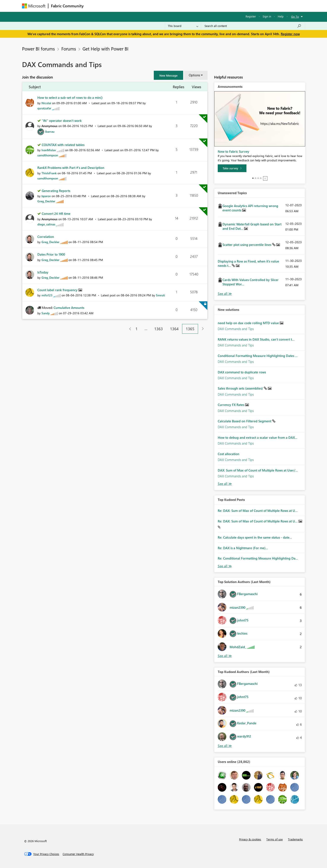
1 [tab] (253, 178)
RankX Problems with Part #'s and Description (71, 168)
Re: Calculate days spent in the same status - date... (255, 537)
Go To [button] (295, 17)
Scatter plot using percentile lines (247, 245)
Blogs (169, 6)
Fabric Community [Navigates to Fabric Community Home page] (67, 6)
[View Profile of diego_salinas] (46, 224)
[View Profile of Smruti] (160, 295)
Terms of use (275, 839)
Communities (149, 6)
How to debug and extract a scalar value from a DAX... (258, 437)
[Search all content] (253, 26)
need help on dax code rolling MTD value (249, 323)
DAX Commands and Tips (236, 329)
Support (204, 6)
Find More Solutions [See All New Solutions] (225, 484)
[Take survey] (232, 168)
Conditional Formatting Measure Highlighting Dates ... (258, 356)
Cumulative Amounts (69, 308)
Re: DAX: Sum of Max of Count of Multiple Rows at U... (258, 511)
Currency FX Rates (231, 405)
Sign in (267, 16)
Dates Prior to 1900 (51, 254)
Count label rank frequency (58, 290)
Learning (185, 6)
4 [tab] (261, 178)
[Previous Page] (128, 329)
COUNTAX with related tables (63, 145)
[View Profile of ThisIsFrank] (49, 173)
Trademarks (295, 839)
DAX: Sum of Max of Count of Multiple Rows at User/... (258, 470)
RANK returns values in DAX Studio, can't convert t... (256, 339)
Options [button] (194, 75)
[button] (168, 75)
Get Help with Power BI (106, 49)
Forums (93, 6)
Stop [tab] (265, 178)
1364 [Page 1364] (174, 329)
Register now (290, 34)
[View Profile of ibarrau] (50, 131)
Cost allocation (229, 454)
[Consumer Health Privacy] (78, 854)
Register (251, 16)
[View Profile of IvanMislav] (49, 150)
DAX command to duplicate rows (242, 372)
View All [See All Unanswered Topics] (225, 294)
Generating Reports (56, 191)
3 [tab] (258, 178)
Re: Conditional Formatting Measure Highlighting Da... (258, 558)
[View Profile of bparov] (46, 196)
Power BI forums (38, 49)
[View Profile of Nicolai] (46, 103)
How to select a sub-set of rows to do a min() (70, 97)
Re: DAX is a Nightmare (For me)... (243, 548)
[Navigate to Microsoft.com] (34, 6)
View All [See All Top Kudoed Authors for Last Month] (225, 746)
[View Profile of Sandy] (46, 313)
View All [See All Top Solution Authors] (225, 656)
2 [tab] (256, 178)
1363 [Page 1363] (159, 329)
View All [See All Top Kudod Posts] (225, 566)
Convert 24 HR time (56, 214)
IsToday (43, 272)
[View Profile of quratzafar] (44, 108)
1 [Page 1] (137, 329)
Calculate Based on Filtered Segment (245, 421)
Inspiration (112, 6)
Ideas (130, 6)
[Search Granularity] (183, 26)
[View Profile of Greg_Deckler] (46, 201)
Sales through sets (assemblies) (241, 388)
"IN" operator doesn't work (62, 121)
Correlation (46, 237)
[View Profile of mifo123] (47, 295)
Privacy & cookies (250, 839)
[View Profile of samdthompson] (48, 155)
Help (281, 16)
